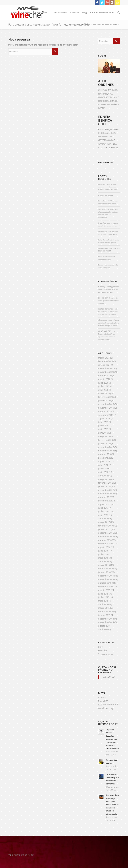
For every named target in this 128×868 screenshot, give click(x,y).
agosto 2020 (104, 379)
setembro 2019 (106, 415)
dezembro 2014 (106, 619)
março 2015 (104, 608)
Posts (103, 701)
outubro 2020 (105, 376)
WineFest (25, 13)
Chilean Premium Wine (102, 13)
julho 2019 (103, 422)
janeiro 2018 (104, 486)
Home (14, 13)
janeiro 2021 (104, 365)
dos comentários (109, 705)
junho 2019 (104, 426)
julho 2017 (103, 508)
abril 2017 (103, 518)
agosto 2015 (104, 590)
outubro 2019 (105, 411)
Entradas (103, 650)
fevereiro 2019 (105, 440)
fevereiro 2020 (105, 397)
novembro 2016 (106, 536)
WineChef (109, 677)
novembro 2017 (106, 493)
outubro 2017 (105, 497)
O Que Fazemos (59, 13)
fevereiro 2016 (105, 568)
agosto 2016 (104, 547)
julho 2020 (103, 383)
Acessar (102, 697)
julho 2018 (103, 465)
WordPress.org (106, 708)
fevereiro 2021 (105, 361)
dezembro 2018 (106, 447)
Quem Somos (40, 13)
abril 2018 (103, 476)
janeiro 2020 (104, 401)
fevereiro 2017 (105, 526)
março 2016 (104, 565)
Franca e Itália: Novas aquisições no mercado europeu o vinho (109, 323)
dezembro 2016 (106, 533)
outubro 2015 (105, 583)
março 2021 (104, 358)
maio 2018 (103, 472)
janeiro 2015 (104, 615)
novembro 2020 (106, 372)
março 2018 (104, 479)
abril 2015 (103, 604)
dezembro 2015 (106, 576)
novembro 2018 (106, 451)
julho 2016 (103, 551)
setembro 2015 (106, 587)
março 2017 (104, 522)
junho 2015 (104, 597)
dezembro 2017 (106, 490)
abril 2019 (103, 433)
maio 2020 (103, 390)
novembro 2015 (106, 579)
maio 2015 (103, 601)
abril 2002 (103, 629)
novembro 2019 (106, 408)
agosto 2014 (104, 626)
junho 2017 (104, 511)
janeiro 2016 (104, 572)
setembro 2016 (106, 543)
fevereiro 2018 (105, 483)
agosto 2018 (104, 461)
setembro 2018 (106, 458)
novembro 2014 (106, 622)
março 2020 (104, 393)
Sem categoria (105, 654)
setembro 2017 (106, 501)
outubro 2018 (105, 454)
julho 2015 (103, 594)
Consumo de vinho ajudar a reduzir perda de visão (109, 301)
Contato (74, 13)
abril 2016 (103, 561)
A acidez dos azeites (105, 195)
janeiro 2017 (104, 529)
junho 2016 (104, 554)
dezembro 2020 (106, 368)
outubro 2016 (105, 540)
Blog (84, 13)
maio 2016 (103, 558)
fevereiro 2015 (105, 612)
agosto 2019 (104, 418)
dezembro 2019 (106, 404)
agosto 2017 (104, 504)
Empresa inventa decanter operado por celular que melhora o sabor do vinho (108, 187)
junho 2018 (104, 468)
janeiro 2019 (104, 443)
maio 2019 (103, 429)
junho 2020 (104, 386)
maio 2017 (103, 515)
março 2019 (104, 436)
